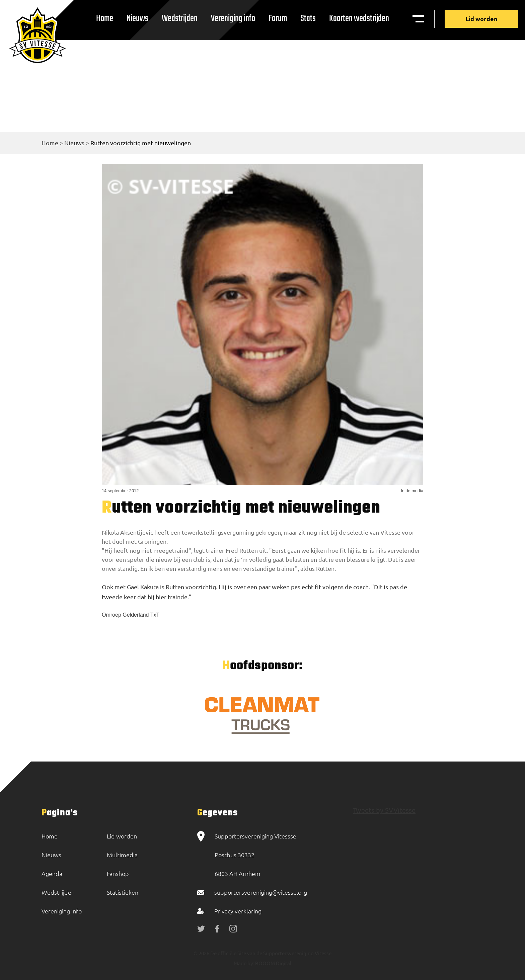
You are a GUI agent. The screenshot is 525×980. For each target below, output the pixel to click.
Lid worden (481, 19)
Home (105, 19)
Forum (278, 19)
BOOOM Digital (273, 963)
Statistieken (123, 892)
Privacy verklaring (238, 911)
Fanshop (118, 873)
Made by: (244, 963)
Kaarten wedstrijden (359, 19)
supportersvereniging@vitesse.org (261, 892)
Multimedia (122, 855)
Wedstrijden (180, 19)
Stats (308, 19)
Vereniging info (233, 19)
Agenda (52, 873)
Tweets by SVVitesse (384, 810)
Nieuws (137, 19)
